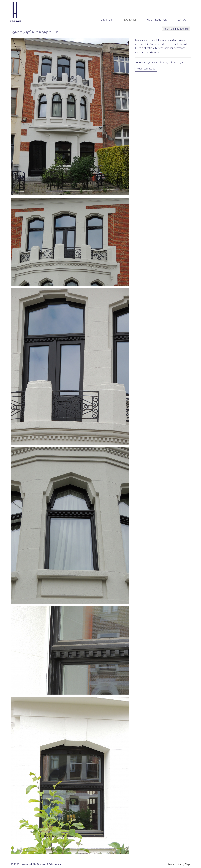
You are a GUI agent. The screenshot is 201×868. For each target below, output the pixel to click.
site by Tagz (184, 864)
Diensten (106, 20)
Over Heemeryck (157, 20)
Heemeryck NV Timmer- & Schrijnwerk (15, 12)
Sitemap (171, 864)
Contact (183, 20)
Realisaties (130, 20)
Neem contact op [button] (146, 69)
